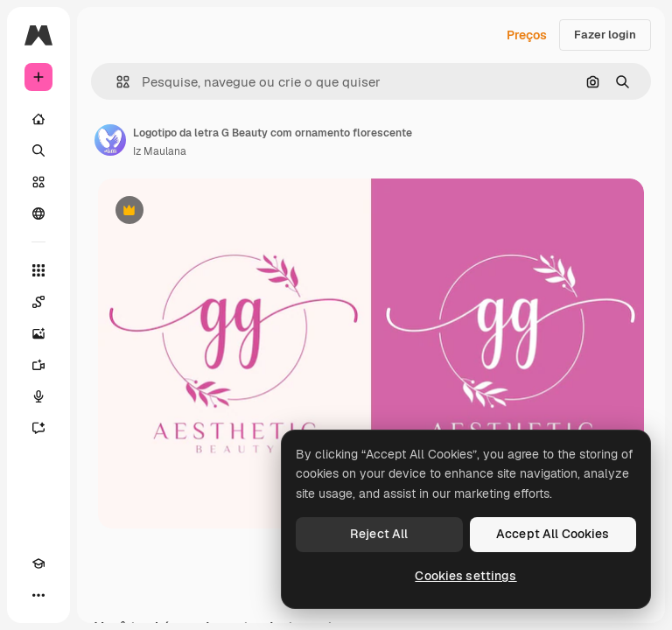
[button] (116, 82)
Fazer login (605, 35)
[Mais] (38, 595)
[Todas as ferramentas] (38, 270)
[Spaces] (38, 302)
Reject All (379, 534)
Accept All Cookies (553, 534)
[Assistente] (38, 428)
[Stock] (38, 182)
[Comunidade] (38, 213)
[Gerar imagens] (38, 333)
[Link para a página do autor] (110, 140)
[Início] (38, 119)
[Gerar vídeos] (38, 365)
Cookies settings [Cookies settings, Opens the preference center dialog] (465, 576)
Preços (527, 35)
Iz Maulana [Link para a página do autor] (160, 151)
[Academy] (38, 563)
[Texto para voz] (38, 396)
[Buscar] (38, 150)
